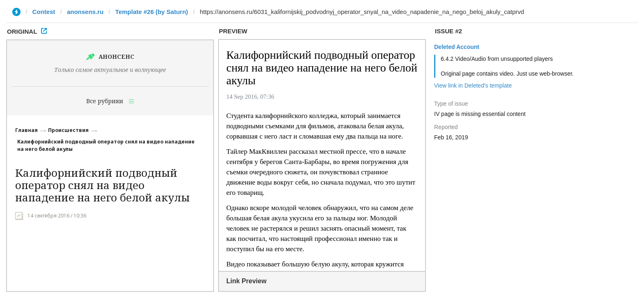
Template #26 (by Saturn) (152, 12)
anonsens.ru (85, 12)
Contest (44, 12)
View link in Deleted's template (473, 86)
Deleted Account (457, 47)
